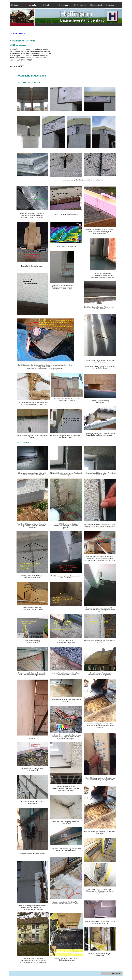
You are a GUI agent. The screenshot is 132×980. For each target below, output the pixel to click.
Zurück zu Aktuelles (18, 33)
